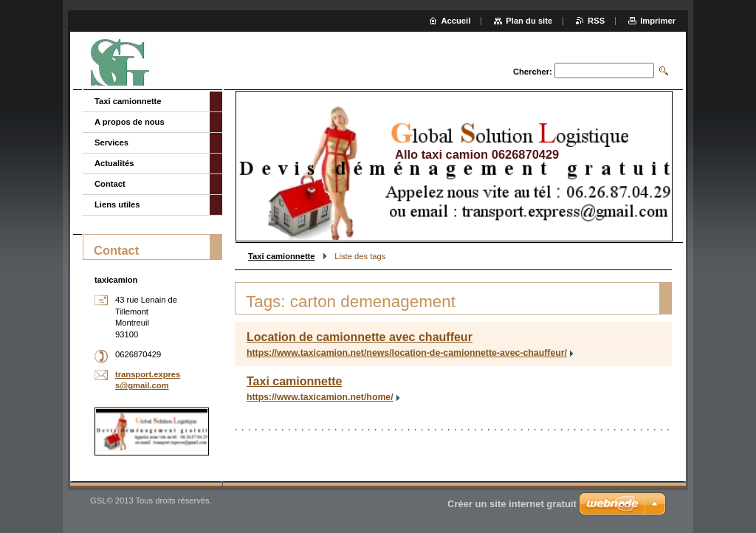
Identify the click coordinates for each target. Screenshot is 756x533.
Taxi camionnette (282, 256)
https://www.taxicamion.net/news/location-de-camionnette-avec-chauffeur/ (407, 353)
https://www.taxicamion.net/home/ (320, 397)
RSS (596, 21)
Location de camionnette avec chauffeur (360, 337)
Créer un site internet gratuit (512, 504)
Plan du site (529, 21)
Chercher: (533, 72)
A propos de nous (130, 122)
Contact (110, 184)
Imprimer (658, 21)
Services (111, 142)
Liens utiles (117, 204)
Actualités (114, 163)
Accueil (456, 21)
